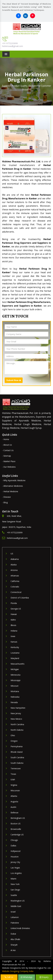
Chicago (14, 840)
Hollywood (15, 851)
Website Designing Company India (18, 971)
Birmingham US (18, 818)
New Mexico (16, 719)
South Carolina (17, 757)
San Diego (15, 890)
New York (15, 884)
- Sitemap (7, 456)
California (15, 581)
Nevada (14, 702)
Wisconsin (15, 790)
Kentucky (15, 647)
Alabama (15, 559)
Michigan (15, 669)
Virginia (14, 785)
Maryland (15, 658)
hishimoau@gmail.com (13, 46)
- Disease (6, 497)
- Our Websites (9, 467)
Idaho (13, 620)
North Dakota (17, 730)
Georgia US (16, 609)
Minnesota (15, 675)
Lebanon (15, 917)
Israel (13, 912)
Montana (15, 691)
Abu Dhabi (15, 939)
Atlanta (14, 796)
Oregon (14, 741)
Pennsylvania (17, 746)
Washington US (18, 901)
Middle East (16, 906)
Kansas (14, 642)
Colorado (15, 587)
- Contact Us (8, 450)
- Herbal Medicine (10, 491)
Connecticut (16, 592)
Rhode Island (17, 752)
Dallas (13, 846)
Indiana (14, 631)
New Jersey (16, 713)
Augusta (14, 802)
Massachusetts (18, 664)
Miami (13, 879)
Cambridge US (17, 835)
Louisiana (15, 653)
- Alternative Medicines (13, 486)
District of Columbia (20, 598)
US (12, 554)
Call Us (9, 977)
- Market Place (9, 461)
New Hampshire (18, 708)
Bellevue (14, 813)
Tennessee (16, 768)
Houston (15, 857)
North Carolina (17, 724)
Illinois (13, 625)
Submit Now (14, 380)
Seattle (14, 895)
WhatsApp (27, 977)
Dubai (13, 934)
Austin (13, 807)
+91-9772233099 (10, 43)
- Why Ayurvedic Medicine (14, 480)
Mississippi (15, 680)
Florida (14, 603)
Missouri (14, 686)
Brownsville (16, 829)
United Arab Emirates (20, 928)
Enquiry (44, 977)
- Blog (5, 502)
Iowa (13, 636)
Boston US (16, 824)
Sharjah (14, 945)
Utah (13, 779)
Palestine (15, 923)
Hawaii (14, 614)
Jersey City (15, 862)
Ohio (13, 735)
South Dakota (17, 763)
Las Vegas (15, 868)
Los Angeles (16, 873)
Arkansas (15, 576)
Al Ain (13, 950)
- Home (6, 439)
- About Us (7, 445)
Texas (13, 774)
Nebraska (15, 697)
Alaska (14, 565)
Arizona (14, 570)
